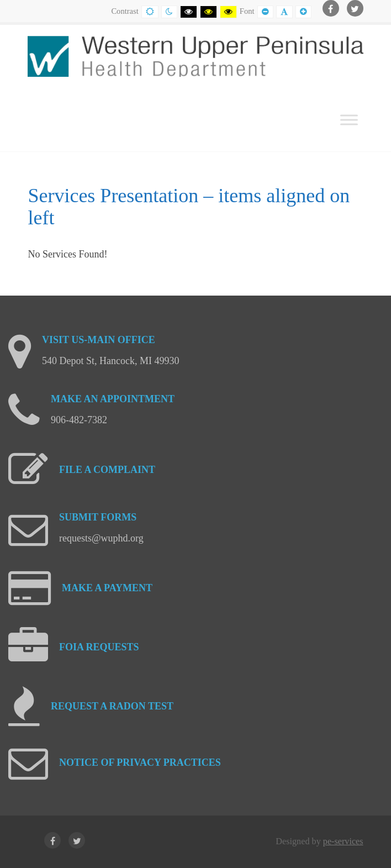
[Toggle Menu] (349, 120)
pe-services (343, 841)
